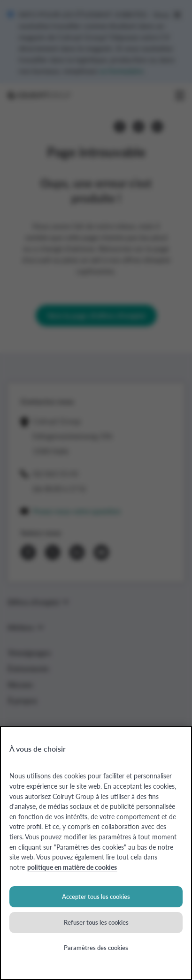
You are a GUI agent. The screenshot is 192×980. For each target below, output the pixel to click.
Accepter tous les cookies (96, 896)
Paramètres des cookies (96, 947)
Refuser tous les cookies (96, 922)
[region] (96, 853)
